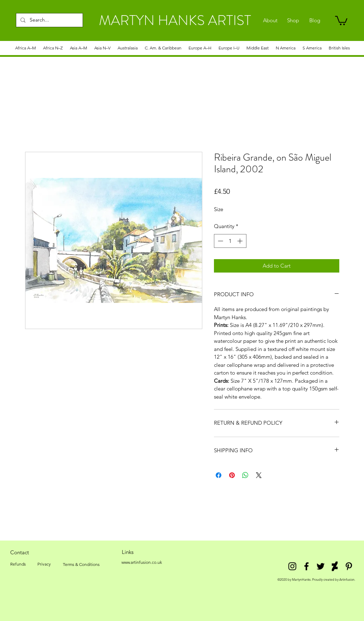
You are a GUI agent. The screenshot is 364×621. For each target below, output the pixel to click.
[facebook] (306, 566)
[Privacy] (44, 564)
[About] (270, 20)
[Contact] (20, 552)
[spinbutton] (230, 241)
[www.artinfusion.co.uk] (142, 562)
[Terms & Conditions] (81, 565)
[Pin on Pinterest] (232, 475)
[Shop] (293, 20)
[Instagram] (292, 566)
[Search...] (49, 20)
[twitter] (321, 566)
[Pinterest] (349, 566)
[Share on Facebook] (219, 475)
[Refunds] (18, 564)
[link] (341, 20)
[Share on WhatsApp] (245, 475)
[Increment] (241, 241)
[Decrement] (220, 241)
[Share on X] (259, 475)
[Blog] (315, 20)
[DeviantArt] (335, 566)
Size (219, 209)
